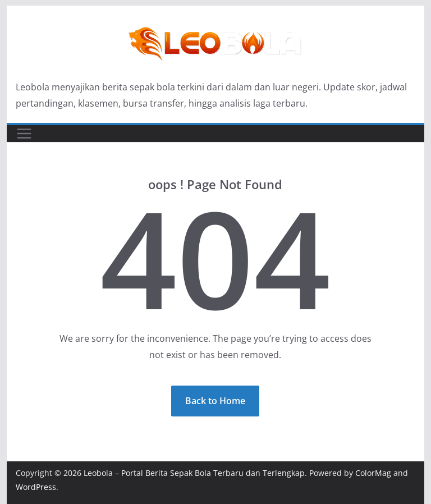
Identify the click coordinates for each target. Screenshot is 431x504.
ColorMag (373, 473)
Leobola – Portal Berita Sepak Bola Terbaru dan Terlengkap (194, 473)
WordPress (36, 487)
